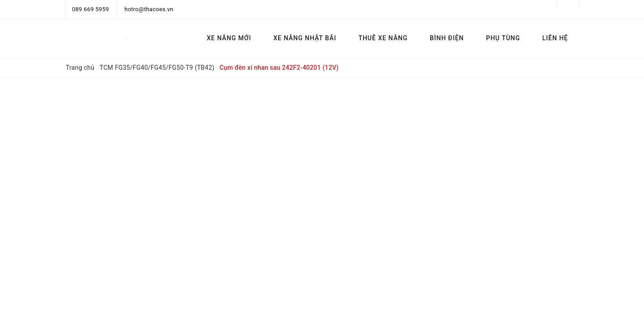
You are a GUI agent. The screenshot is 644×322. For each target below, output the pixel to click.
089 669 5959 (91, 9)
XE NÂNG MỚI (229, 38)
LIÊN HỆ (555, 38)
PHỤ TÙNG (503, 38)
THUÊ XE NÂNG (383, 38)
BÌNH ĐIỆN (447, 38)
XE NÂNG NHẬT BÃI (305, 38)
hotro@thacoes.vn (149, 9)
